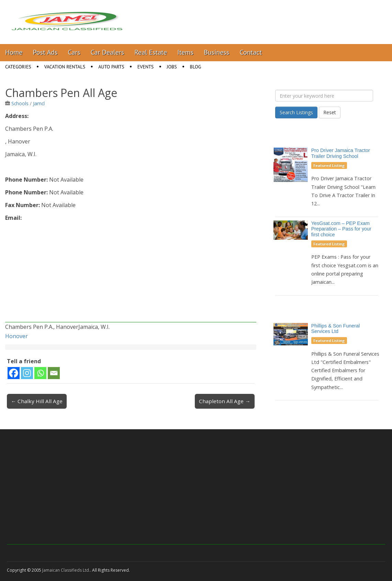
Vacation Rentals (65, 67)
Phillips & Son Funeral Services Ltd (336, 329)
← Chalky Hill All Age (37, 401)
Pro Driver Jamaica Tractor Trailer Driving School (341, 153)
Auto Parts (111, 67)
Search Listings (296, 112)
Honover (16, 336)
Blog (196, 67)
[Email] (54, 373)
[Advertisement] (131, 274)
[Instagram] (27, 373)
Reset (330, 112)
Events (146, 67)
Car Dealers (108, 52)
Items (185, 52)
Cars (74, 52)
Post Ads (45, 52)
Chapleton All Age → (225, 401)
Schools (20, 103)
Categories (18, 67)
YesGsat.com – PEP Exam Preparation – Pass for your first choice (341, 229)
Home (14, 52)
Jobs (172, 67)
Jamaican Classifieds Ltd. (66, 570)
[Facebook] (14, 373)
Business (216, 52)
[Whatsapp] (40, 373)
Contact (251, 52)
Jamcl (39, 103)
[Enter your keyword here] (324, 96)
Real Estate (151, 52)
